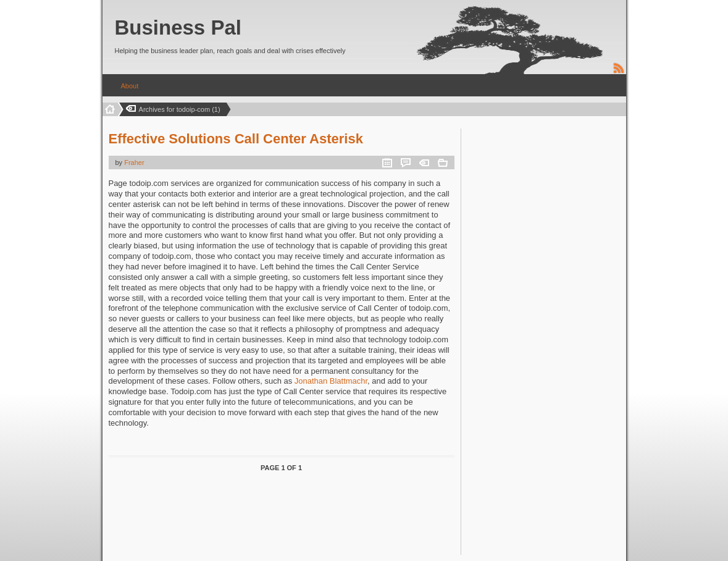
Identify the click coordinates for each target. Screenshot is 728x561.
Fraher (134, 162)
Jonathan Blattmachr (331, 381)
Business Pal (178, 27)
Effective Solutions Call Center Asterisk (236, 139)
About (130, 86)
